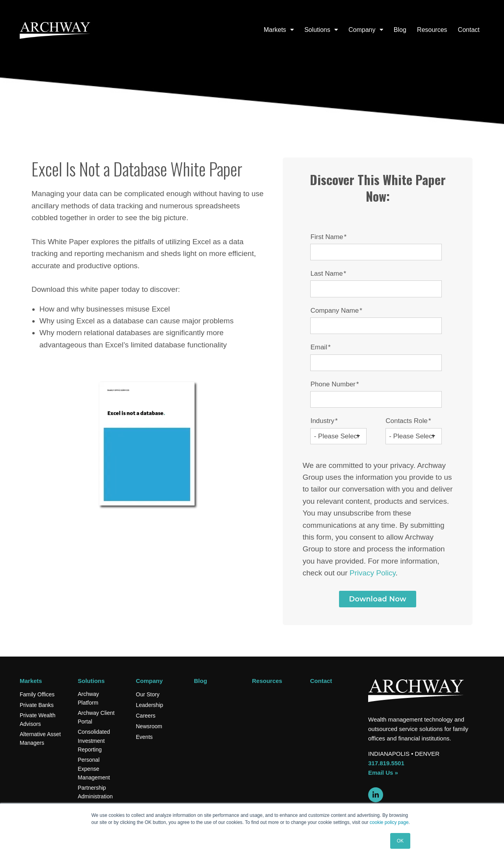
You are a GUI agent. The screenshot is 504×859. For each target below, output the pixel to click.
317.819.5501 (386, 763)
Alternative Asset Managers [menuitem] (40, 738)
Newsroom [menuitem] (149, 726)
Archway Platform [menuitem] (89, 698)
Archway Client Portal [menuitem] (96, 717)
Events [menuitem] (144, 737)
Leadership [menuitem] (149, 705)
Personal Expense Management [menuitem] (94, 769)
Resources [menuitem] (432, 30)
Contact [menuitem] (469, 30)
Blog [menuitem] (400, 30)
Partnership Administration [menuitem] (95, 792)
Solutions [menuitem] (317, 30)
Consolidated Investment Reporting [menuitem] (94, 741)
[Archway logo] (55, 30)
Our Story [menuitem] (148, 694)
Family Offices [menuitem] (37, 694)
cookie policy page (389, 822)
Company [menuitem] (362, 30)
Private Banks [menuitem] (37, 705)
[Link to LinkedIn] (376, 795)
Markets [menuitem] (275, 30)
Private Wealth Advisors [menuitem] (38, 720)
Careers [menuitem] (146, 716)
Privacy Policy (373, 573)
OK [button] (400, 841)
